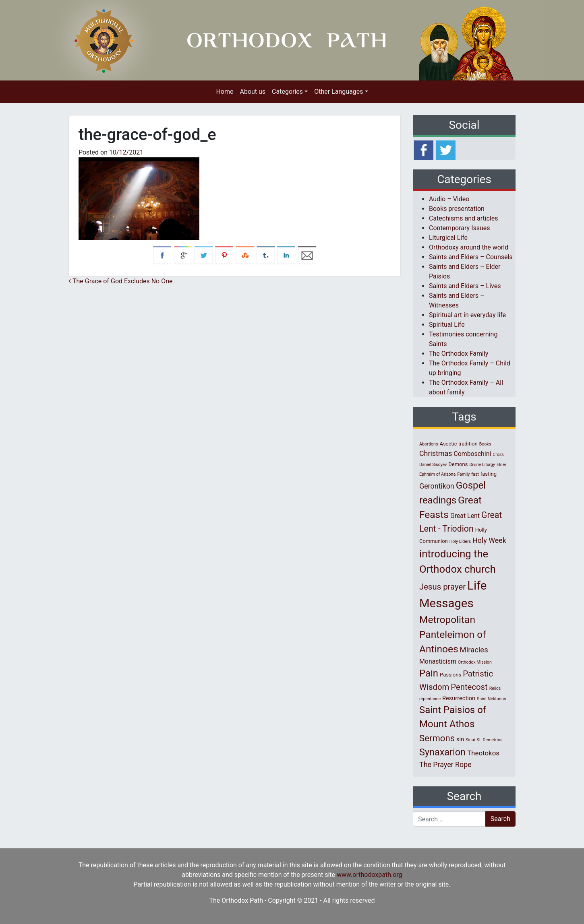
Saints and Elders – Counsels (471, 257)
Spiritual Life (447, 325)
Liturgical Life (448, 238)
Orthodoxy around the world (469, 247)
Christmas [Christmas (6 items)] (436, 453)
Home (225, 92)
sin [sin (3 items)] (460, 739)
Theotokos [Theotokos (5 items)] (483, 753)
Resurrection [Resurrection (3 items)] (459, 698)
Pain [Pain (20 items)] (429, 673)
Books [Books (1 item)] (485, 444)
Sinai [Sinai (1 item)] (470, 740)
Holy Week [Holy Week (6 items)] (489, 540)
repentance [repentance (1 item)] (430, 699)
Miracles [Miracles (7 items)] (474, 650)
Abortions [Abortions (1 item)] (429, 444)
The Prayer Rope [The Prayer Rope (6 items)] (445, 764)
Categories (287, 92)
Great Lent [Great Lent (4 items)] (465, 516)
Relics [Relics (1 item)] (495, 688)
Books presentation (457, 209)
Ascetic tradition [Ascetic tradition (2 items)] (458, 444)
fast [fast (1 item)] (475, 474)
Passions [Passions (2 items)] (450, 675)
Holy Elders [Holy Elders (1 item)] (460, 541)
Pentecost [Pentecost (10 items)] (469, 687)
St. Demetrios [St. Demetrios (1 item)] (489, 740)
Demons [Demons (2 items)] (458, 464)
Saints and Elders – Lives (465, 286)
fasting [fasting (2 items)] (489, 474)
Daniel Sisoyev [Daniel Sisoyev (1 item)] (433, 465)
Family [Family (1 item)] (463, 474)
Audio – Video (449, 199)
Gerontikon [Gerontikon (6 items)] (437, 486)
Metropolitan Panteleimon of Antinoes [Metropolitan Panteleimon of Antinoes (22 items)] (453, 634)
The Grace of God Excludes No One (121, 281)
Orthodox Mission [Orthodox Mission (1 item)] (475, 662)
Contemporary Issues (460, 228)
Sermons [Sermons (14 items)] (437, 738)
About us (253, 92)
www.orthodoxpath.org (370, 875)
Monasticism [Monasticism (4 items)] (438, 661)
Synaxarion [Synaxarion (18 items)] (442, 752)
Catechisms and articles (464, 218)
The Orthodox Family (459, 354)
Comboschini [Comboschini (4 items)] (472, 454)
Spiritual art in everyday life (467, 315)
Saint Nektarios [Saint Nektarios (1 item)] (491, 699)
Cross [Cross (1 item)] (498, 455)
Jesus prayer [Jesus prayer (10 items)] (442, 587)
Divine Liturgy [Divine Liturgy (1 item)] (482, 465)
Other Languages (339, 92)
